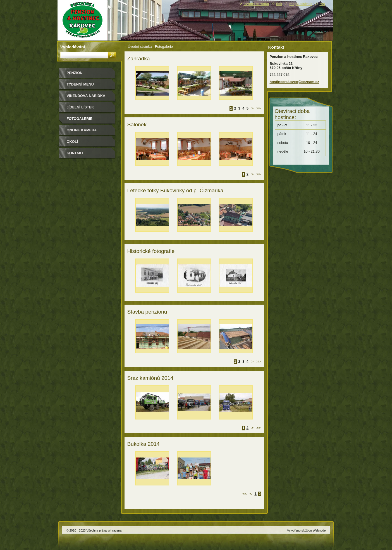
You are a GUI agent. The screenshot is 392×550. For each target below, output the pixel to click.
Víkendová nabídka (86, 96)
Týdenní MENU (80, 84)
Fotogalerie (80, 119)
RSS (322, 4)
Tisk (279, 4)
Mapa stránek (301, 4)
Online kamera (82, 130)
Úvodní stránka (140, 47)
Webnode (319, 530)
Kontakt (75, 153)
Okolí (72, 142)
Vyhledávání (73, 47)
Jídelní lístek (80, 107)
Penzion (75, 73)
